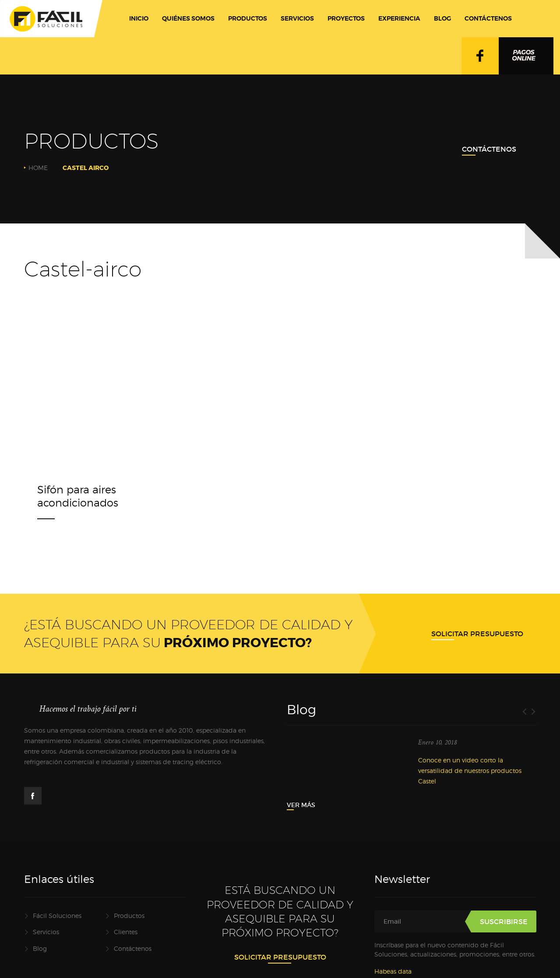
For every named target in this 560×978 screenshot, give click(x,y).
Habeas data (393, 971)
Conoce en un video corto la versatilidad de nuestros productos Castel (470, 771)
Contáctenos (489, 149)
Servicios (46, 932)
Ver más (301, 805)
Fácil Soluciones (57, 916)
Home (38, 168)
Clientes (126, 932)
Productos (129, 916)
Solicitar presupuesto (477, 634)
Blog (40, 948)
